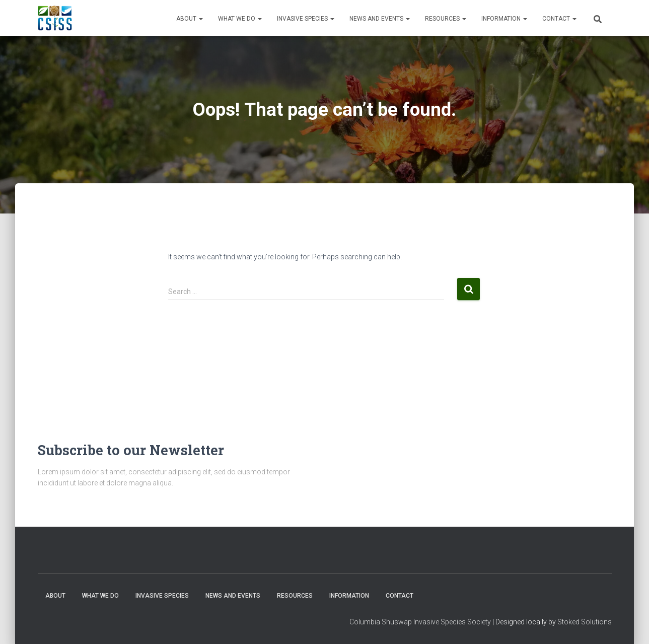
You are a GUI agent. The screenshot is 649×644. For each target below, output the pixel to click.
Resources (446, 19)
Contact (559, 19)
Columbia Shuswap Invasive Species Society (420, 622)
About (190, 19)
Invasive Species (306, 19)
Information (504, 19)
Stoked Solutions (585, 622)
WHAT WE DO (240, 19)
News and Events (380, 19)
